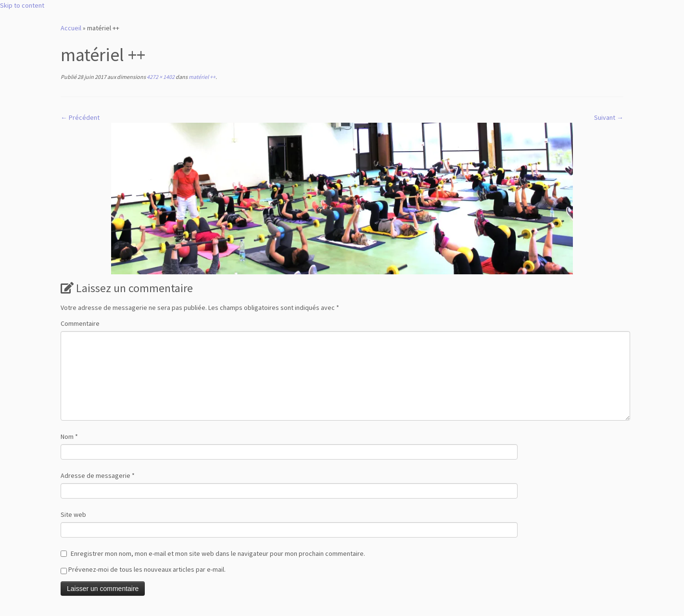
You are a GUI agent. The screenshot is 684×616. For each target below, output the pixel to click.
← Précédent (80, 117)
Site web (73, 514)
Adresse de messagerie (98, 475)
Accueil (71, 28)
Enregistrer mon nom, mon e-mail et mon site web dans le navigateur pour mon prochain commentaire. (218, 553)
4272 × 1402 (160, 77)
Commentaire (80, 323)
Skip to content (22, 5)
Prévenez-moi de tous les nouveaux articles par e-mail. (147, 569)
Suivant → (609, 117)
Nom (69, 436)
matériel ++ (202, 77)
